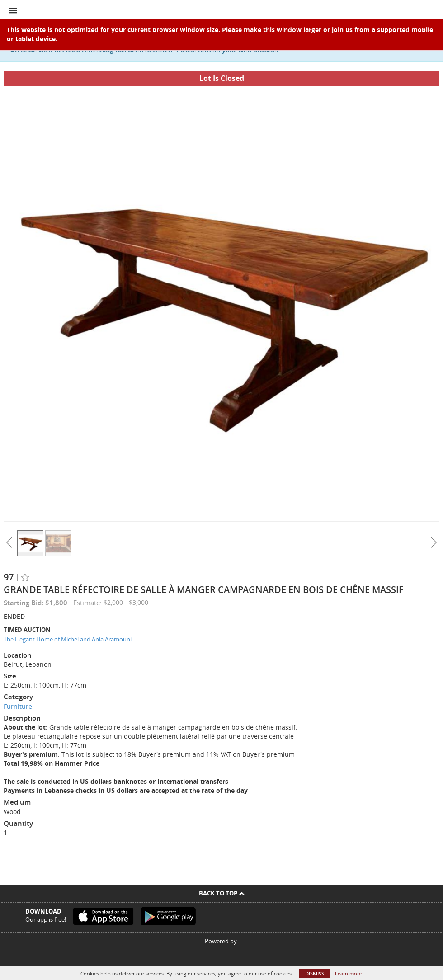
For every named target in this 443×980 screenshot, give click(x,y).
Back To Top (222, 893)
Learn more (348, 973)
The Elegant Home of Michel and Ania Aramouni (68, 639)
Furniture (18, 706)
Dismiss (315, 973)
